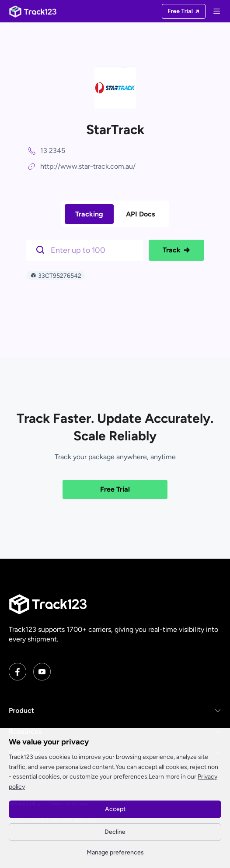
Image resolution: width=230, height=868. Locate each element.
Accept (115, 809)
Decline (115, 832)
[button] (115, 711)
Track (176, 250)
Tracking (89, 214)
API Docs (140, 214)
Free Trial (115, 489)
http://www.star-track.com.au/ (88, 166)
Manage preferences (115, 852)
